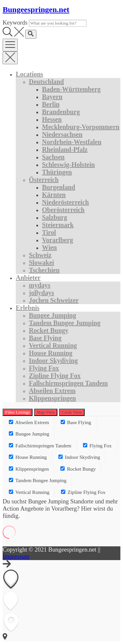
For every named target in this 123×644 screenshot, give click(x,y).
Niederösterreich (65, 202)
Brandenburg (61, 112)
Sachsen (53, 157)
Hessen (52, 119)
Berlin (51, 104)
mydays (40, 285)
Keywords (15, 23)
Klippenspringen (52, 398)
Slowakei (41, 263)
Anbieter (28, 278)
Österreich (44, 180)
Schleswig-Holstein (68, 165)
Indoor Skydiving (53, 361)
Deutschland (46, 82)
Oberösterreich (63, 210)
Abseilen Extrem (52, 391)
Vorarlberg (58, 240)
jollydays (41, 293)
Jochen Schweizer (54, 300)
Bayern (52, 97)
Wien (49, 247)
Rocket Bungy (49, 330)
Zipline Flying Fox (55, 376)
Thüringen (57, 172)
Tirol (49, 232)
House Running (51, 353)
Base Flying (45, 338)
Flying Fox (44, 368)
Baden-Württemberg (71, 89)
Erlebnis (28, 308)
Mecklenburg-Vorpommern (81, 127)
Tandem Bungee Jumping (65, 323)
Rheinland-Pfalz (65, 149)
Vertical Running (53, 345)
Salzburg (55, 217)
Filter (18, 412)
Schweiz (40, 255)
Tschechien (44, 270)
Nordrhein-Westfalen (72, 142)
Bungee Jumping (52, 315)
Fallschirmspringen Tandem (68, 383)
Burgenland (59, 187)
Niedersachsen (62, 134)
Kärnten (54, 195)
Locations (29, 74)
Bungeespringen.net (36, 10)
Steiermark (58, 225)
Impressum (16, 556)
